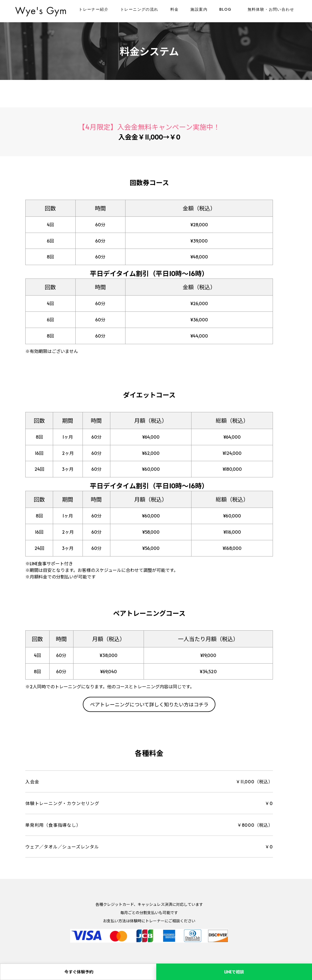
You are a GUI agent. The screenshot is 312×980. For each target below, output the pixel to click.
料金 (175, 9)
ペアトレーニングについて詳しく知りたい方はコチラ (149, 704)
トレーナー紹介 (94, 9)
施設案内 (199, 9)
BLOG (225, 9)
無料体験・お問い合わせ (271, 9)
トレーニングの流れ (139, 9)
